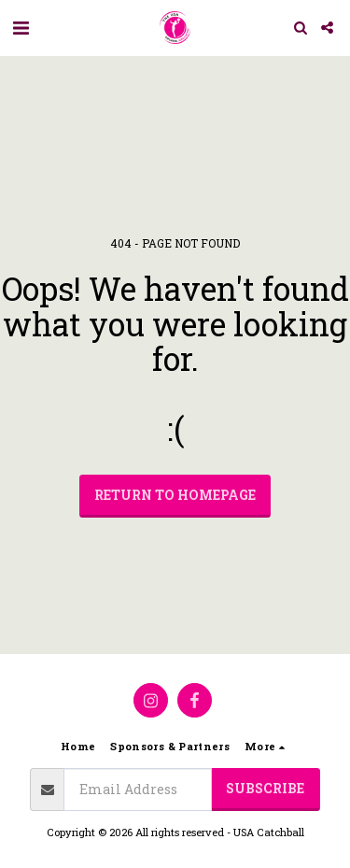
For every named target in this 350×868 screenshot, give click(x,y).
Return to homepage (175, 495)
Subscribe (265, 788)
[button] (21, 27)
